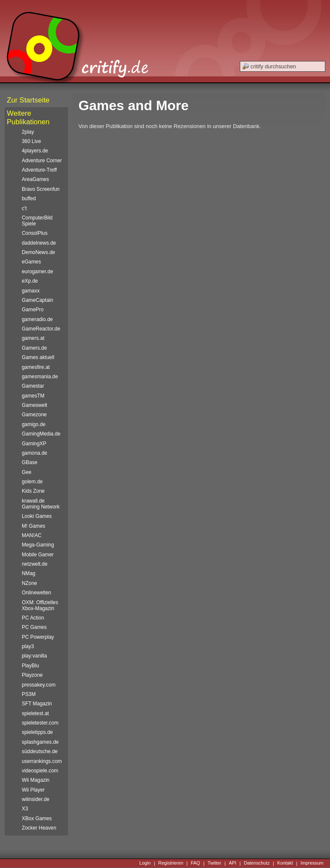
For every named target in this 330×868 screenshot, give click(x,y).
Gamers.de (34, 348)
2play (28, 132)
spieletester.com (40, 723)
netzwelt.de (35, 564)
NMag (29, 573)
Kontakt (285, 863)
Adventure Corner (42, 161)
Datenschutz (256, 863)
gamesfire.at (36, 367)
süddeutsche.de (40, 751)
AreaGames (35, 179)
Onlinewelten (37, 593)
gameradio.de (37, 319)
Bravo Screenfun (41, 189)
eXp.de (30, 281)
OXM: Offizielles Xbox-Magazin (40, 605)
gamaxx (31, 291)
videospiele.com (40, 771)
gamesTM (33, 396)
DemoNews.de (38, 252)
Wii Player (33, 790)
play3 (28, 646)
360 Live (31, 141)
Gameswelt (34, 405)
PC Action (33, 618)
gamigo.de (34, 424)
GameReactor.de (41, 329)
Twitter (215, 863)
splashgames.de (40, 742)
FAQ (195, 863)
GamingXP (34, 444)
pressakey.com (39, 685)
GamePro (33, 310)
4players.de (35, 151)
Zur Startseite (28, 100)
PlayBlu (30, 666)
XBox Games (37, 818)
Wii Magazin (36, 780)
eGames (31, 262)
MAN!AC (32, 535)
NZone (29, 583)
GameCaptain (37, 300)
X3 (25, 809)
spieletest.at (35, 713)
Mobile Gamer (38, 555)
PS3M (29, 694)
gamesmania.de (40, 377)
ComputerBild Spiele (37, 221)
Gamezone (34, 415)
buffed (29, 199)
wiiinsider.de (36, 799)
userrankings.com (42, 761)
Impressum (312, 863)
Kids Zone (33, 491)
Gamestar (33, 386)
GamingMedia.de (41, 434)
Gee (27, 472)
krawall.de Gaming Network (41, 504)
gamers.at (33, 338)
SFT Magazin (37, 704)
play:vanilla (34, 656)
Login (145, 863)
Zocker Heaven (39, 828)
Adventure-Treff (39, 170)
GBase (29, 462)
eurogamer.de (37, 272)
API (233, 863)
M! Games (34, 526)
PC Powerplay (38, 637)
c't (24, 208)
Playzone (32, 675)
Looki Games (37, 516)
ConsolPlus (35, 233)
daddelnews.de (39, 243)
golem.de (32, 482)
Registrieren (171, 863)
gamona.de (34, 453)
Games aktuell (38, 357)
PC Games (34, 627)
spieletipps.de (37, 732)
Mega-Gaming (38, 545)
